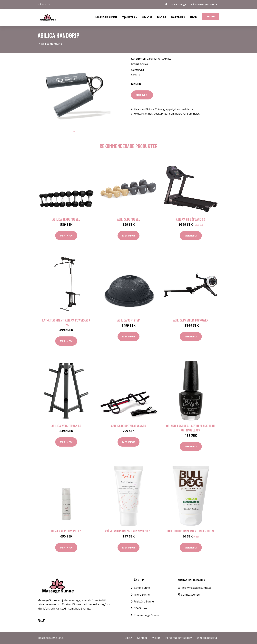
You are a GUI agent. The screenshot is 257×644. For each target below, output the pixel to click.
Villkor (156, 638)
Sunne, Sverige (177, 4)
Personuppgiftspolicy (179, 638)
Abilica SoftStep (129, 320)
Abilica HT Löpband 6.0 (191, 219)
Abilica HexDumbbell (66, 219)
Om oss (147, 17)
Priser (211, 16)
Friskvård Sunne (144, 601)
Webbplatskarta (207, 638)
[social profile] (49, 4)
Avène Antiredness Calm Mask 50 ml (128, 531)
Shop (193, 17)
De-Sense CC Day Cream (66, 531)
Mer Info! (142, 95)
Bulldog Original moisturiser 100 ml (191, 531)
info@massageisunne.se (204, 4)
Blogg (162, 17)
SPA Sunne (141, 608)
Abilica (167, 59)
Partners (178, 17)
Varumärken (154, 59)
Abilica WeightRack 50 (66, 426)
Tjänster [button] (129, 17)
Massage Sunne (106, 17)
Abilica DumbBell (129, 219)
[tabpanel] (74, 92)
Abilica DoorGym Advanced (129, 426)
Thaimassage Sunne (146, 615)
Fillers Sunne (142, 595)
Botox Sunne (142, 588)
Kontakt (142, 638)
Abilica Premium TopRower (191, 320)
